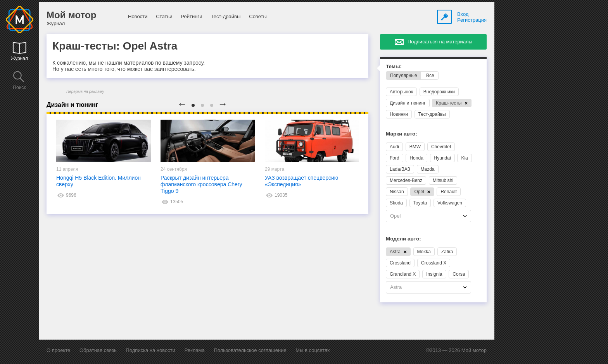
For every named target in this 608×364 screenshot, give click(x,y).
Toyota (420, 203)
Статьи (164, 16)
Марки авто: (402, 134)
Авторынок (401, 92)
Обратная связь (98, 350)
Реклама (195, 350)
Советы (258, 16)
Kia (464, 158)
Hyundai (442, 158)
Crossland (400, 263)
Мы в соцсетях (313, 350)
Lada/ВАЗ (400, 169)
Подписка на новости (150, 350)
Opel (422, 192)
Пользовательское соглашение (250, 350)
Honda (416, 158)
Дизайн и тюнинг (408, 103)
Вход (463, 14)
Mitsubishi (443, 180)
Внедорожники (439, 92)
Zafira (447, 252)
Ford (395, 158)
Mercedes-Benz (406, 180)
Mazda (428, 169)
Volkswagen (450, 203)
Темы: (394, 66)
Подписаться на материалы (440, 42)
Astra (398, 252)
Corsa (459, 274)
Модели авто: (403, 239)
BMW (415, 147)
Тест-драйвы (225, 16)
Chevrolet (441, 147)
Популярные (404, 76)
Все (430, 76)
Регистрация (472, 20)
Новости (138, 16)
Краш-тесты (452, 103)
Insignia (434, 274)
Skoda (396, 203)
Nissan (397, 192)
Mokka (424, 252)
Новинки (399, 114)
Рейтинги (191, 16)
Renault (448, 192)
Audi (394, 147)
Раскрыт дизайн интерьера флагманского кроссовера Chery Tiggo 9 (201, 184)
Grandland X (403, 274)
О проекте (58, 350)
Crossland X (434, 263)
